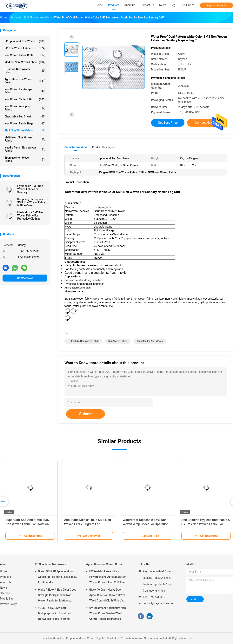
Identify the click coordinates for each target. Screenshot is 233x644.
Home (4, 571)
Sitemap (5, 593)
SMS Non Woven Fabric (25, 130)
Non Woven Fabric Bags (25, 123)
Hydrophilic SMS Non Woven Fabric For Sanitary (30, 189)
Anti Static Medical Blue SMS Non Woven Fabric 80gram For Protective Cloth (87, 524)
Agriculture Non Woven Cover (25, 81)
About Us (6, 582)
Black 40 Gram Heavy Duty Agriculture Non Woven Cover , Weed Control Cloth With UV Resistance (108, 596)
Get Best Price (168, 123)
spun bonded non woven (150, 341)
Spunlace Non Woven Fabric (25, 159)
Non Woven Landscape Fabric (25, 91)
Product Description (104, 147)
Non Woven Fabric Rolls (25, 55)
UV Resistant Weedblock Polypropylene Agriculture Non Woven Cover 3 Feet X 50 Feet (108, 577)
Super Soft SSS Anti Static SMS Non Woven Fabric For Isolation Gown (27, 524)
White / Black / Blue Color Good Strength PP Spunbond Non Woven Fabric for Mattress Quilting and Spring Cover (57, 596)
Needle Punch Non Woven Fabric (25, 149)
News (3, 588)
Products (5, 577)
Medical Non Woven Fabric (25, 62)
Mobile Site (7, 599)
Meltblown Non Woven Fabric (25, 139)
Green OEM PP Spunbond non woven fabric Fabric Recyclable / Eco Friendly (58, 577)
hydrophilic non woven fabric (83, 341)
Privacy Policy (8, 604)
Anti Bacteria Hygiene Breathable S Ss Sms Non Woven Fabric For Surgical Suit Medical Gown (206, 524)
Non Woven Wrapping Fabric (25, 108)
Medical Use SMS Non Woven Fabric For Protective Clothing (31, 216)
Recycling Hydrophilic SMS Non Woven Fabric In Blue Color (31, 202)
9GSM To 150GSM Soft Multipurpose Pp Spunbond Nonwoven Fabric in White (55, 613)
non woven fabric (118, 341)
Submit (85, 414)
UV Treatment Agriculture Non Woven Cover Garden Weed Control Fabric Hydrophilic (108, 613)
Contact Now (25, 278)
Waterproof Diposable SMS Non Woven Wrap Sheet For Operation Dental (146, 524)
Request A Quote (216, 5)
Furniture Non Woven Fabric (25, 71)
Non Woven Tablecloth (25, 99)
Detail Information (76, 147)
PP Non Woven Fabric (25, 48)
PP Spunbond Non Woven (25, 41)
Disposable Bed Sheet (25, 116)
